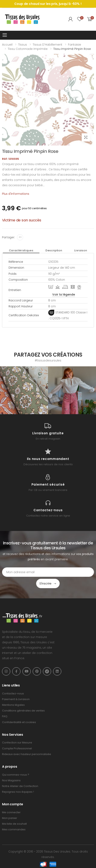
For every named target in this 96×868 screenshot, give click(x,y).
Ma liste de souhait (14, 824)
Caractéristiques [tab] (21, 250)
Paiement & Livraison (16, 699)
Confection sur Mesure (17, 743)
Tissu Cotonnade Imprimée (28, 49)
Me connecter (11, 812)
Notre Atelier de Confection (20, 786)
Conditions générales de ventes (23, 711)
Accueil (7, 45)
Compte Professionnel (17, 748)
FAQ (5, 716)
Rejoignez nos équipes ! (18, 792)
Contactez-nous (13, 693)
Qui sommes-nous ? (16, 775)
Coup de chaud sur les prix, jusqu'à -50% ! (48, 4)
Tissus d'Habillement (47, 45)
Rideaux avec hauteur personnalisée (27, 754)
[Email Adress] (48, 572)
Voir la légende (64, 294)
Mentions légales (13, 705)
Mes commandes (14, 829)
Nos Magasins (11, 780)
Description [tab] (54, 250)
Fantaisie (75, 45)
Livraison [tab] (81, 250)
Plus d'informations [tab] (16, 194)
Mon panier (10, 818)
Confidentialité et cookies (19, 722)
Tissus (23, 45)
